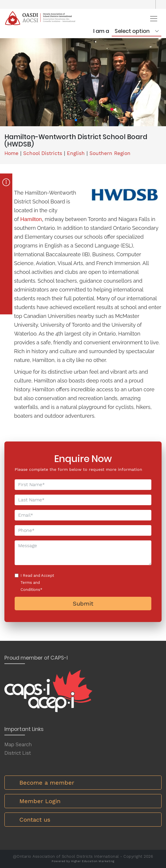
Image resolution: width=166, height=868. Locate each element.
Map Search (18, 744)
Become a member (47, 783)
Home (11, 153)
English (76, 153)
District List (18, 753)
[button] (76, 120)
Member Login (40, 801)
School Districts (43, 153)
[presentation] (101, 583)
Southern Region (110, 153)
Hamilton (31, 219)
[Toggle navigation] (152, 18)
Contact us (35, 820)
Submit (83, 604)
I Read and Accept (37, 583)
